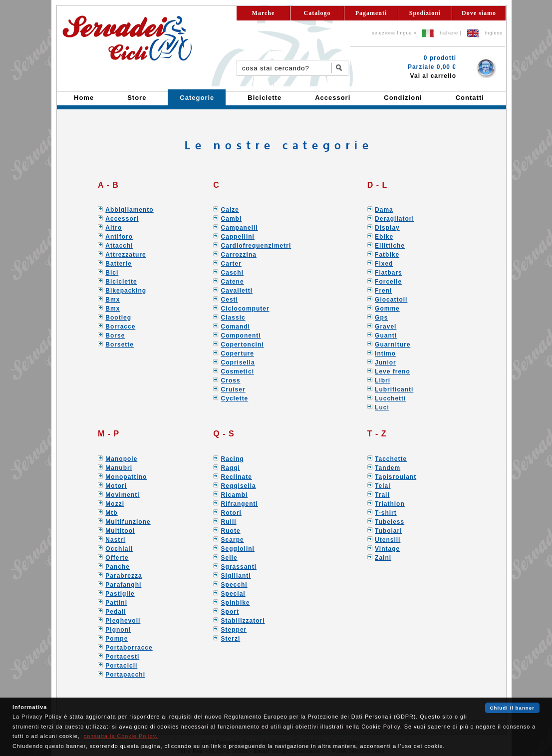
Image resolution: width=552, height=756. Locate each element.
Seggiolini (238, 549)
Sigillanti (236, 576)
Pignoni (118, 630)
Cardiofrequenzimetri (256, 246)
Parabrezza (124, 576)
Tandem (388, 468)
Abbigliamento (129, 210)
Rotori (231, 513)
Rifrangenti (240, 504)
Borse (115, 336)
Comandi (236, 327)
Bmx (113, 300)
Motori (116, 486)
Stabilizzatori (243, 621)
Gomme (387, 309)
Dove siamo (479, 13)
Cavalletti (237, 291)
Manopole (121, 459)
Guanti (386, 336)
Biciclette (121, 282)
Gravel (386, 327)
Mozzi (115, 504)
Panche (118, 567)
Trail (382, 495)
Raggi (231, 468)
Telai (383, 486)
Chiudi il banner (512, 708)
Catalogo (317, 13)
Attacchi (119, 246)
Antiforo (119, 237)
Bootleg (118, 318)
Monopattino (126, 477)
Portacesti (122, 657)
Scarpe (233, 540)
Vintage (387, 549)
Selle (229, 558)
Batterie (119, 264)
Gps (381, 318)
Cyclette (235, 398)
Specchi (234, 585)
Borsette (120, 345)
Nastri (115, 540)
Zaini (383, 558)
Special (233, 594)
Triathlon (390, 504)
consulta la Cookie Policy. (121, 736)
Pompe (117, 639)
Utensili (388, 540)
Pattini (116, 603)
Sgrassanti (239, 567)
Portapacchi (125, 675)
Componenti (241, 336)
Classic (233, 318)
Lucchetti (390, 398)
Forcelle (388, 282)
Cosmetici (238, 372)
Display (387, 228)
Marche (264, 13)
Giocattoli (391, 300)
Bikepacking (126, 291)
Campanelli (240, 228)
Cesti (230, 300)
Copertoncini (243, 345)
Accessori (122, 219)
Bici (112, 273)
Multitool (120, 531)
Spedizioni (425, 13)
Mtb (111, 513)
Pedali (116, 612)
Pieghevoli (123, 621)
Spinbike (236, 603)
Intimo (385, 354)
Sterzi (231, 639)
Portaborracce (129, 648)
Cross (231, 380)
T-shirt (386, 513)
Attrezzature (126, 255)
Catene (233, 282)
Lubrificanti (394, 389)
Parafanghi (123, 585)
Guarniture (393, 345)
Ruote (231, 531)
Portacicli (121, 666)
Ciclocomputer (245, 309)
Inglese (494, 33)
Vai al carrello (433, 76)
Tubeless (390, 522)
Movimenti (122, 495)
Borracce (120, 327)
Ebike (384, 237)
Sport (230, 612)
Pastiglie (120, 594)
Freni (383, 291)
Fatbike (387, 255)
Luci (382, 407)
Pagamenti (371, 13)
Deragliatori (395, 219)
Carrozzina (239, 255)
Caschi (232, 273)
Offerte (117, 558)
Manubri (119, 468)
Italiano (449, 33)
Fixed (384, 264)
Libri (383, 380)
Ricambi (235, 495)
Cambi (232, 219)
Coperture (238, 354)
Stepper (234, 630)
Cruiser (233, 389)
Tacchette (391, 459)
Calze (230, 210)
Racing (233, 459)
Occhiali (119, 549)
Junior (386, 363)
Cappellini (238, 237)
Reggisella (239, 486)
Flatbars (389, 273)
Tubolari (388, 531)
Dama (384, 210)
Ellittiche (390, 246)
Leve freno (393, 372)
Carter (231, 264)
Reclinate (237, 477)
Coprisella (238, 363)
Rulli (229, 522)
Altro (114, 228)
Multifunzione (128, 522)
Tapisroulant (396, 477)
